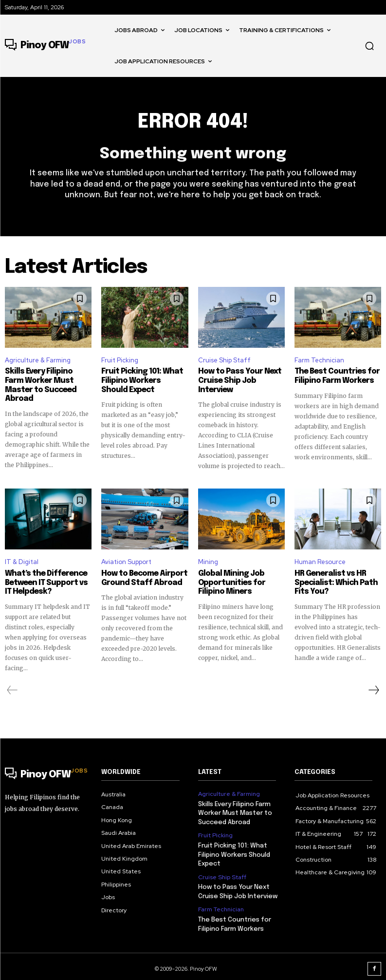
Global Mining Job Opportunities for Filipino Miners (230, 582)
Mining (208, 561)
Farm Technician (319, 361)
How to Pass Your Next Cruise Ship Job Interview (238, 381)
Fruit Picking (120, 361)
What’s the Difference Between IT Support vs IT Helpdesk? (48, 582)
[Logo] (45, 46)
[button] (369, 46)
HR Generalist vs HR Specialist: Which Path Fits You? (333, 582)
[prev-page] (12, 689)
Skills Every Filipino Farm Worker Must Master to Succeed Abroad (47, 381)
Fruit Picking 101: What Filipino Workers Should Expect (142, 381)
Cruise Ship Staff (224, 361)
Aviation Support (126, 561)
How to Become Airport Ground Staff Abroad (142, 578)
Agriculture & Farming (38, 361)
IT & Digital (22, 561)
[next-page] (373, 689)
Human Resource (320, 561)
